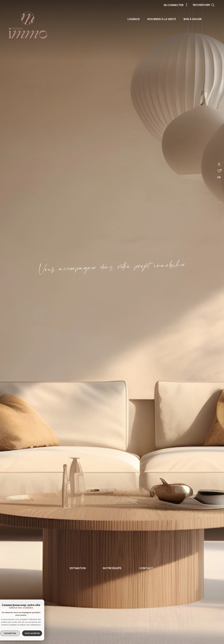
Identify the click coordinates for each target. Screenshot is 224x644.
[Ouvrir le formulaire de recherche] (210, 5)
